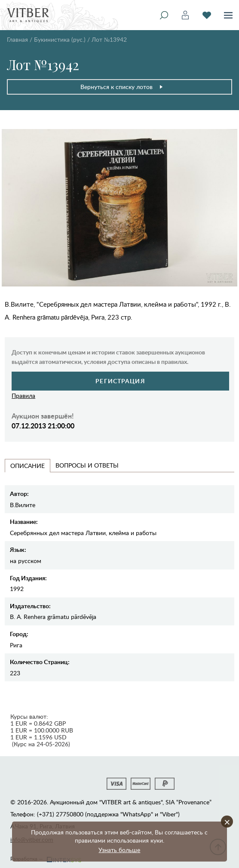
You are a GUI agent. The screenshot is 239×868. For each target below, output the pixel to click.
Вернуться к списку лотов (122, 87)
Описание (28, 466)
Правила (23, 396)
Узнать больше (119, 850)
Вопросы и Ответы (87, 465)
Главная (17, 39)
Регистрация (120, 381)
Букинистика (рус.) (60, 39)
